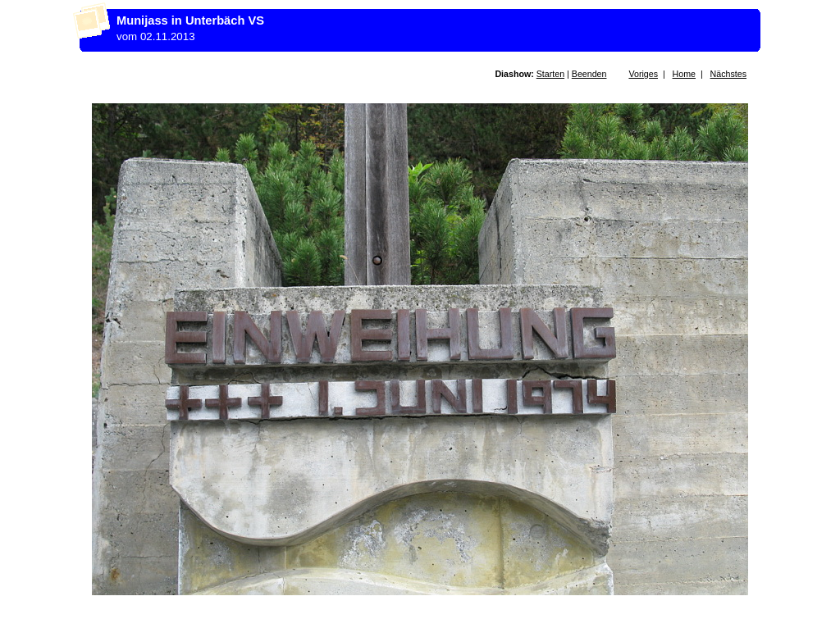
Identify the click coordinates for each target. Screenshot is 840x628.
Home (684, 74)
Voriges (643, 74)
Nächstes (728, 74)
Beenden (589, 74)
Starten (550, 74)
